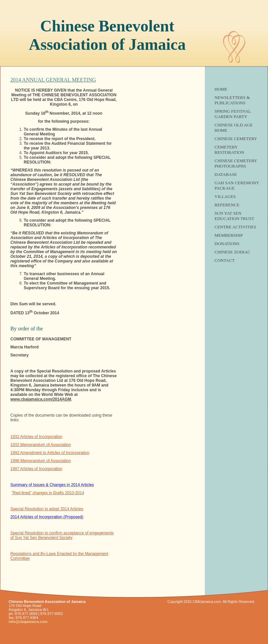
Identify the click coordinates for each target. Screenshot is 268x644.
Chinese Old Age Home (234, 128)
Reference (227, 205)
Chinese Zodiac (232, 252)
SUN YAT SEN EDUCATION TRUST (234, 216)
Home (221, 89)
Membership (229, 235)
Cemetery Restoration (229, 150)
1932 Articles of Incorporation (36, 437)
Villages (225, 196)
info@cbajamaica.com (28, 622)
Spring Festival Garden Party (233, 114)
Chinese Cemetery (236, 139)
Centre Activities (235, 227)
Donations (227, 244)
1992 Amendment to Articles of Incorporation (50, 453)
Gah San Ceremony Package (237, 185)
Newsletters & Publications (232, 100)
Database (226, 174)
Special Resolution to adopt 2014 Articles (47, 509)
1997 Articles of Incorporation (36, 469)
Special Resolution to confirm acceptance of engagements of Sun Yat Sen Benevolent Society (62, 535)
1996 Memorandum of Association (41, 461)
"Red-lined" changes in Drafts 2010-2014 (48, 493)
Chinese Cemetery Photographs (236, 163)
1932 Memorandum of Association (41, 445)
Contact (225, 260)
